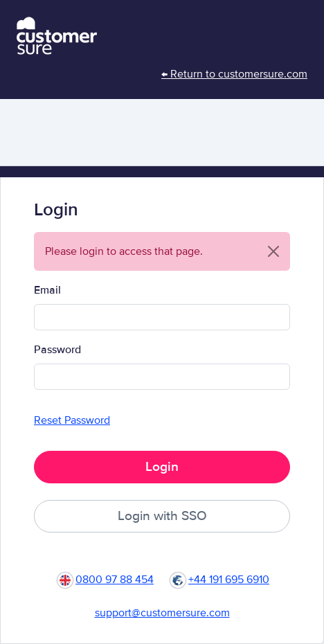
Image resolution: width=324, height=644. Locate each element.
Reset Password (72, 420)
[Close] (273, 251)
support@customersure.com (162, 613)
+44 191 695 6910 (229, 580)
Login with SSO (162, 516)
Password (57, 350)
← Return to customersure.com (234, 74)
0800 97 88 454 (115, 580)
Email (47, 290)
